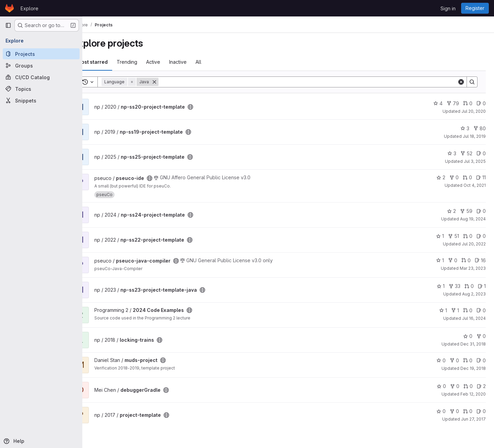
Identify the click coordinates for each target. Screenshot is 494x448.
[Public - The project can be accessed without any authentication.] (209, 107)
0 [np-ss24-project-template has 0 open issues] (481, 211)
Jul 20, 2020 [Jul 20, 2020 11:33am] (474, 111)
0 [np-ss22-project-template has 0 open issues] (481, 236)
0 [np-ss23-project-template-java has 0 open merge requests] (469, 286)
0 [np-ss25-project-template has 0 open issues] (481, 153)
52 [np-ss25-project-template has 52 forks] (466, 153)
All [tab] (217, 62)
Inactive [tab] (196, 62)
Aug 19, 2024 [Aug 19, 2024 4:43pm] (473, 219)
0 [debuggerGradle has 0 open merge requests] (468, 386)
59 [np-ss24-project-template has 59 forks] (466, 211)
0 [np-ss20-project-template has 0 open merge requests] (468, 103)
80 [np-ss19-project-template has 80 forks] (480, 128)
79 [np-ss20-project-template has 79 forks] (453, 103)
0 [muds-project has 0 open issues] (481, 360)
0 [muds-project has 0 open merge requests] (468, 360)
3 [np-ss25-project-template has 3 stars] (452, 153)
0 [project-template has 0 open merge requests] (468, 411)
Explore (30, 8)
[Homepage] (9, 8)
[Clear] (461, 82)
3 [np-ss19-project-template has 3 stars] (465, 128)
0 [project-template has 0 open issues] (481, 411)
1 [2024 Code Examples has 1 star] (443, 310)
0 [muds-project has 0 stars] (441, 360)
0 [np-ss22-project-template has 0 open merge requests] (468, 236)
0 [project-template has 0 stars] (441, 411)
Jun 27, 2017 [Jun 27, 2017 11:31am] (473, 419)
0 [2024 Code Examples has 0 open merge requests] (468, 310)
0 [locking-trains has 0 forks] (481, 336)
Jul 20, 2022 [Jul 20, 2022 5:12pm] (474, 244)
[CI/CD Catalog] (41, 77)
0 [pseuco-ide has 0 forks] (454, 177)
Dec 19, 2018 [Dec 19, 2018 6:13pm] (473, 368)
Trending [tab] (145, 62)
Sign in (448, 8)
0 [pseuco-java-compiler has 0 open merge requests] (466, 260)
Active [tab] (171, 62)
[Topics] (41, 89)
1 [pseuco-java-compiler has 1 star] (440, 260)
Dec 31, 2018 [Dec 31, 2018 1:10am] (473, 344)
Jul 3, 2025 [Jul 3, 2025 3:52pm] (475, 161)
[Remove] (173, 82)
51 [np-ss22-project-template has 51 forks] (454, 236)
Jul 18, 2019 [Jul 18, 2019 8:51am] (474, 136)
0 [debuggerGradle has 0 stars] (441, 386)
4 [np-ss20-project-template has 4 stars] (438, 103)
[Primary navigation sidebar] (8, 25)
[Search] (317, 82)
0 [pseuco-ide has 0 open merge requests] (467, 177)
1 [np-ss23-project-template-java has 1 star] (441, 286)
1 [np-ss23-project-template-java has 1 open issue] (482, 286)
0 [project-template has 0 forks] (454, 411)
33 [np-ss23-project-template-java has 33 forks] (455, 286)
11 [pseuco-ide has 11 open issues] (481, 177)
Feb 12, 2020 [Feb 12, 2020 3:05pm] (473, 394)
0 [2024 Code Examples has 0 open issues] (481, 310)
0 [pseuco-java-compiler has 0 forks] (453, 260)
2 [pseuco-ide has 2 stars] (441, 177)
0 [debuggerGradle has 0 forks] (455, 386)
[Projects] (41, 54)
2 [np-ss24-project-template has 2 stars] (451, 211)
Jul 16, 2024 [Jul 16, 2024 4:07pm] (474, 318)
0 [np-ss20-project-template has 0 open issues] (481, 103)
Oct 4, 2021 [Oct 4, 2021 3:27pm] (475, 185)
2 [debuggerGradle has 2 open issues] (481, 386)
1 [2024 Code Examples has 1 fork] (455, 310)
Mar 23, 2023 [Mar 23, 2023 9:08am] (473, 268)
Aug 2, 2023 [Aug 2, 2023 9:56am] (474, 294)
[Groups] (41, 65)
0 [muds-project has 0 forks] (454, 360)
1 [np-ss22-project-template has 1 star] (440, 236)
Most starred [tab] (110, 62)
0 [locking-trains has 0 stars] (468, 336)
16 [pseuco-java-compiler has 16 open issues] (480, 260)
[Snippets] (41, 100)
